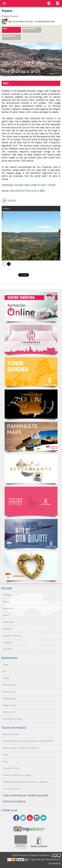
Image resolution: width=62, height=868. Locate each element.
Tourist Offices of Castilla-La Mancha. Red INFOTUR (28, 741)
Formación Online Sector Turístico (31, 307)
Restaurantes (31, 469)
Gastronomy (9, 608)
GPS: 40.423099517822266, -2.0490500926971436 (31, 22)
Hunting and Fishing (13, 719)
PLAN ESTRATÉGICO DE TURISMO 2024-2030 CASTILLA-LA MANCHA (26, 799)
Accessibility (55, 863)
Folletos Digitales (31, 436)
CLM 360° (8, 649)
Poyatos (4, 264)
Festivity (7, 629)
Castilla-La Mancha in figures (17, 775)
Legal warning (38, 859)
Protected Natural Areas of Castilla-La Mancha (25, 782)
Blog (5, 761)
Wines (6, 615)
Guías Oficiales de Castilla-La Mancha (31, 372)
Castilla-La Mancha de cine (31, 404)
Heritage (7, 595)
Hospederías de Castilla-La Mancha (31, 339)
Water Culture (9, 705)
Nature (6, 602)
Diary (5, 755)
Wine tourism (9, 692)
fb (16, 818)
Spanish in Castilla (12, 636)
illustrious (8, 642)
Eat (5, 671)
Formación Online (11, 768)
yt (30, 818)
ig (37, 818)
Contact (43, 818)
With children (9, 685)
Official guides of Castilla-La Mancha (21, 748)
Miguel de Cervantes (31, 534)
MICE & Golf (9, 712)
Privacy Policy (53, 859)
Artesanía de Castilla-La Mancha (31, 566)
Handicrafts (8, 622)
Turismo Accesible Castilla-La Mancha (31, 501)
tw (23, 818)
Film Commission (11, 789)
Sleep (6, 665)
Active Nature (9, 699)
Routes (6, 678)
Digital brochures (11, 734)
